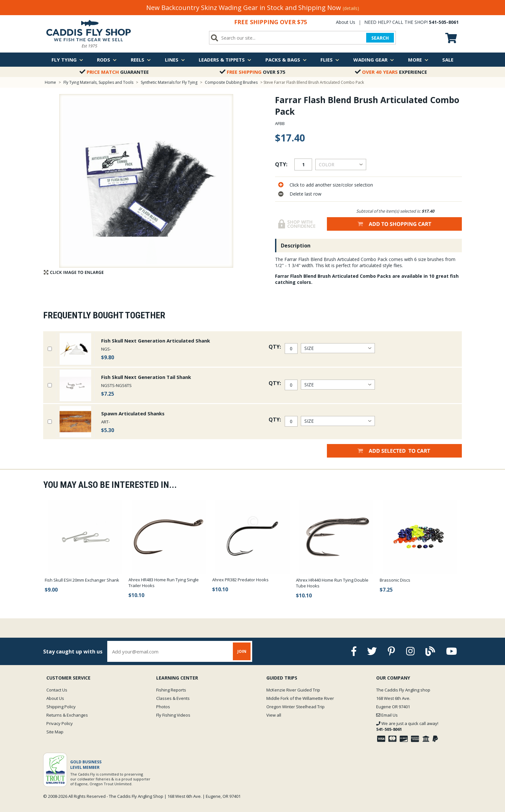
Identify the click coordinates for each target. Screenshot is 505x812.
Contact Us (57, 690)
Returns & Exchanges (67, 715)
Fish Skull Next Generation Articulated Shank (156, 341)
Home (50, 82)
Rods (107, 60)
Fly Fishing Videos (173, 715)
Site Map (55, 732)
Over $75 (252, 72)
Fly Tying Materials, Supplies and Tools (98, 82)
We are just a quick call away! (407, 726)
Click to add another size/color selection (331, 185)
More (418, 60)
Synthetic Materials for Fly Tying (169, 82)
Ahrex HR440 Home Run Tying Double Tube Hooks (332, 583)
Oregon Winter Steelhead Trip (295, 707)
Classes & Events (173, 698)
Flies (330, 60)
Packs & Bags (286, 60)
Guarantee (114, 72)
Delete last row (305, 194)
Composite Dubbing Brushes (231, 82)
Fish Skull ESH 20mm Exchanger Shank (82, 580)
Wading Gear (374, 60)
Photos (163, 707)
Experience (391, 72)
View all (274, 715)
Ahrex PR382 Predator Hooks (240, 580)
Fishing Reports (171, 690)
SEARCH (380, 38)
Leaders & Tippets (225, 60)
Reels (141, 60)
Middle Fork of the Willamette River (300, 698)
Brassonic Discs (395, 580)
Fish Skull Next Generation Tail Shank (146, 377)
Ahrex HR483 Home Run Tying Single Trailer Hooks (164, 583)
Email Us (387, 715)
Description (296, 246)
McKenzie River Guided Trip (293, 690)
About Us (346, 22)
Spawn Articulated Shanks (133, 413)
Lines (175, 60)
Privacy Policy (60, 723)
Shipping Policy (61, 707)
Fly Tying (67, 60)
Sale (448, 60)
